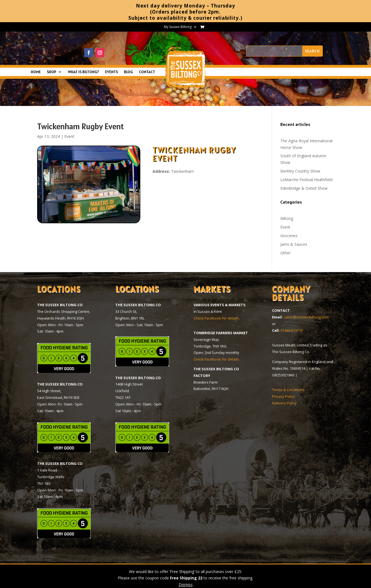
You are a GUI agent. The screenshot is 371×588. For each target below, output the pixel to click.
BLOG (128, 72)
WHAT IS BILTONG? (83, 72)
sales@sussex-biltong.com (306, 317)
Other (285, 253)
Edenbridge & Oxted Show (304, 188)
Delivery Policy (284, 403)
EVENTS (111, 72)
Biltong (287, 218)
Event (69, 136)
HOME (36, 72)
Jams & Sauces (294, 244)
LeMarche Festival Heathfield (306, 180)
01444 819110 (292, 330)
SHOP (52, 72)
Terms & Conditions (288, 390)
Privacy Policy (283, 396)
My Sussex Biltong (178, 27)
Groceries (289, 236)
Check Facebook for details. (217, 318)
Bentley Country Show (300, 171)
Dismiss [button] (186, 585)
